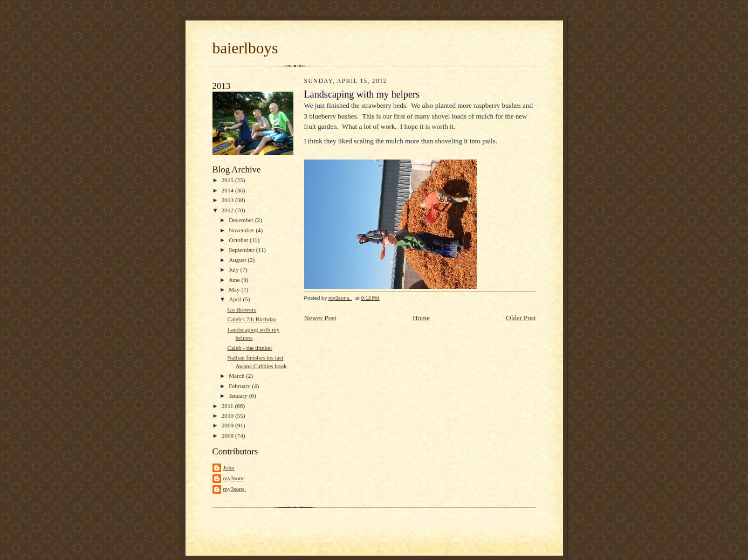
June (235, 280)
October (239, 240)
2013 (228, 200)
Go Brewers (242, 309)
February (240, 386)
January (239, 396)
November (242, 230)
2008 (228, 435)
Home (421, 318)
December (242, 220)
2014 (228, 190)
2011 (228, 406)
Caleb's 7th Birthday (252, 319)
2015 (228, 180)
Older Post (521, 318)
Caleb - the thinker (249, 348)
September (242, 250)
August (238, 260)
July (234, 269)
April (236, 299)
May (235, 289)
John (229, 467)
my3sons (234, 478)
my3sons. (235, 489)
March (237, 376)
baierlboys (245, 48)
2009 (228, 425)
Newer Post (320, 318)
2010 (228, 416)
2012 (228, 210)
